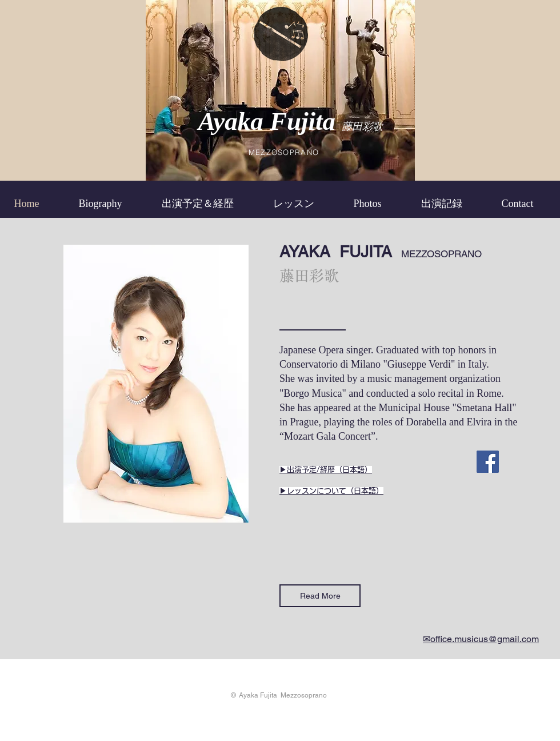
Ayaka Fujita (270, 121)
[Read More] (320, 596)
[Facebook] (488, 462)
